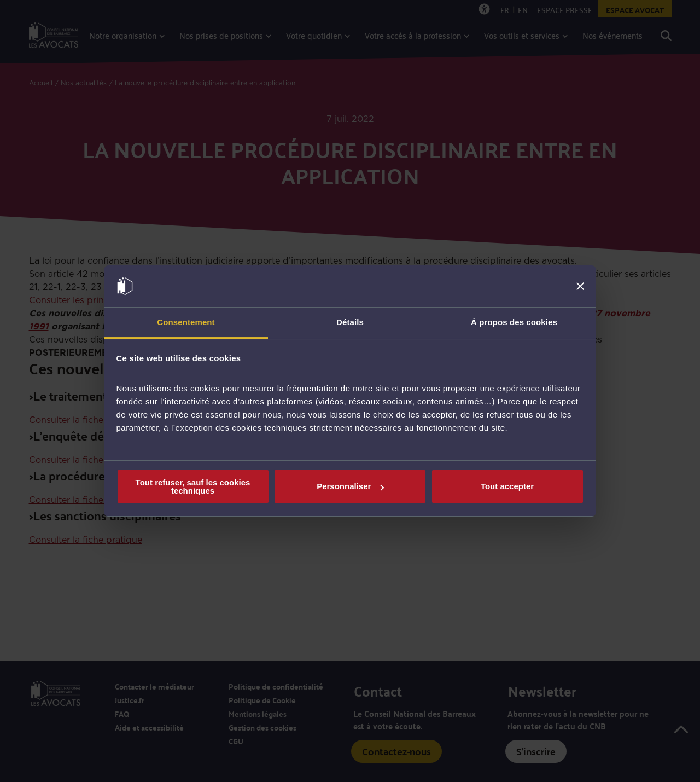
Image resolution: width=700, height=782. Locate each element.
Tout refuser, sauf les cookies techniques (193, 486)
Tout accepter (507, 486)
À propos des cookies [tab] (514, 322)
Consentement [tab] (186, 322)
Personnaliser (350, 486)
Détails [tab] (350, 322)
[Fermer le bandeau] (580, 286)
